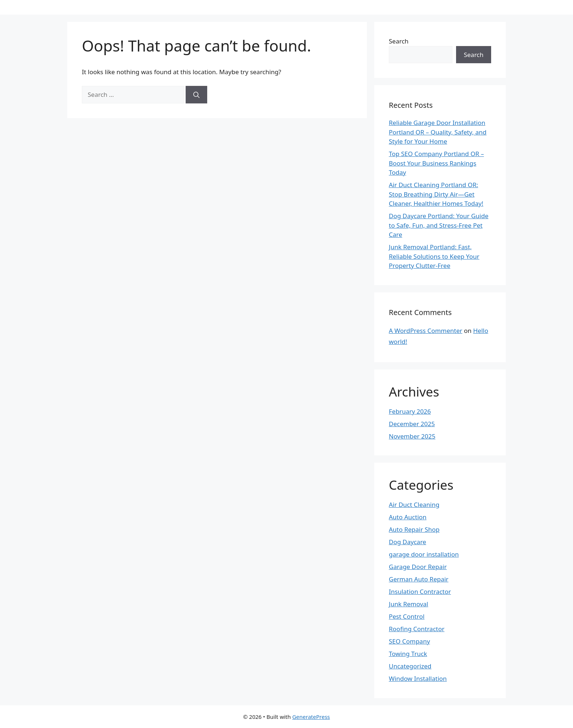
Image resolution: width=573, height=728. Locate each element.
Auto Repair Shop (414, 529)
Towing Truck (408, 654)
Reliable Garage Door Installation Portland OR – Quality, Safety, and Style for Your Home (438, 132)
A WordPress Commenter (426, 331)
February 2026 (410, 411)
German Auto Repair (419, 579)
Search (399, 41)
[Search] (196, 95)
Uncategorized (410, 666)
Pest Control (407, 616)
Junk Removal (409, 604)
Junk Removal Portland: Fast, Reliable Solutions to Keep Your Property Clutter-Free (434, 256)
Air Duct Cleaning (414, 505)
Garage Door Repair (418, 567)
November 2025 (412, 436)
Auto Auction (408, 517)
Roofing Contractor (417, 629)
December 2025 (412, 424)
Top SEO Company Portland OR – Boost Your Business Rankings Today (436, 163)
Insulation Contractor (420, 591)
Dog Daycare (407, 542)
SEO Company (409, 641)
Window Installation (418, 678)
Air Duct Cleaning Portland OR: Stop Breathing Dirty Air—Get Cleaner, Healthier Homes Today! (436, 194)
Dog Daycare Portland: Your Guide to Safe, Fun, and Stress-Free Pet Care (439, 225)
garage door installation (424, 554)
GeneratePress (311, 717)
